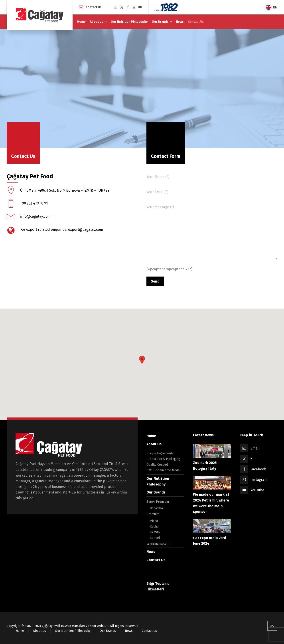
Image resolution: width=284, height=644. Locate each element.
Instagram (259, 480)
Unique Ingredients (160, 453)
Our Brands (156, 492)
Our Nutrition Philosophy (73, 631)
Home (151, 436)
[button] (142, 360)
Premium (153, 514)
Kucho (154, 527)
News (151, 552)
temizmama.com (158, 544)
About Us (154, 444)
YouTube (257, 490)
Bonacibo (156, 508)
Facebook (258, 469)
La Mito (155, 532)
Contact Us (94, 7)
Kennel (155, 538)
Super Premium (158, 502)
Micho (154, 521)
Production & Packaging (163, 459)
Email (255, 448)
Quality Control (157, 465)
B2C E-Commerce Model (164, 470)
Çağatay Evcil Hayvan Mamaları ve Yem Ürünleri (75, 626)
